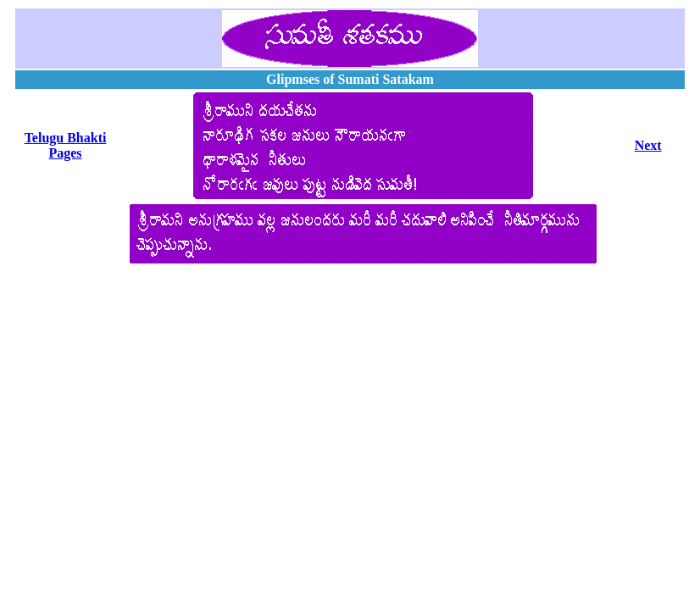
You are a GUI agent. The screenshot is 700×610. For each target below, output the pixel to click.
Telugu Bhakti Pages (66, 145)
